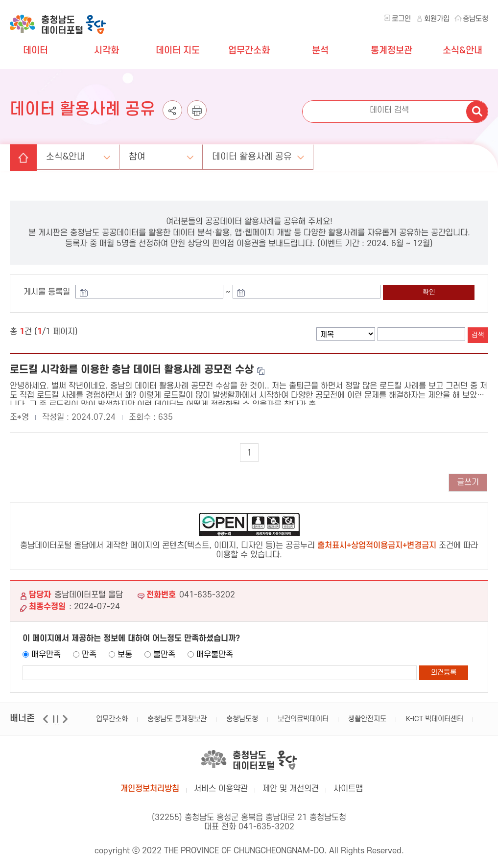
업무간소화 (249, 51)
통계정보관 (391, 51)
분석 (320, 51)
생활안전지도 (367, 717)
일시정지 (57, 722)
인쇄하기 (197, 115)
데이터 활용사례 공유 (266, 153)
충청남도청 (242, 717)
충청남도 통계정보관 (177, 717)
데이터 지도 (178, 51)
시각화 (107, 51)
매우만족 (46, 652)
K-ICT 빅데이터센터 (435, 717)
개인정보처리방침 (150, 786)
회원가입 (437, 19)
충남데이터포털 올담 (249, 757)
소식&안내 (462, 51)
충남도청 (475, 19)
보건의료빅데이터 (303, 717)
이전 (47, 722)
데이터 (36, 51)
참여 (146, 153)
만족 (89, 652)
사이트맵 (348, 786)
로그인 (401, 19)
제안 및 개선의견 (291, 786)
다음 (66, 722)
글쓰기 (468, 480)
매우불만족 (215, 652)
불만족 (164, 652)
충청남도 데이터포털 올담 (58, 20)
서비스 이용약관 (221, 786)
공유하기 (172, 115)
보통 (125, 652)
